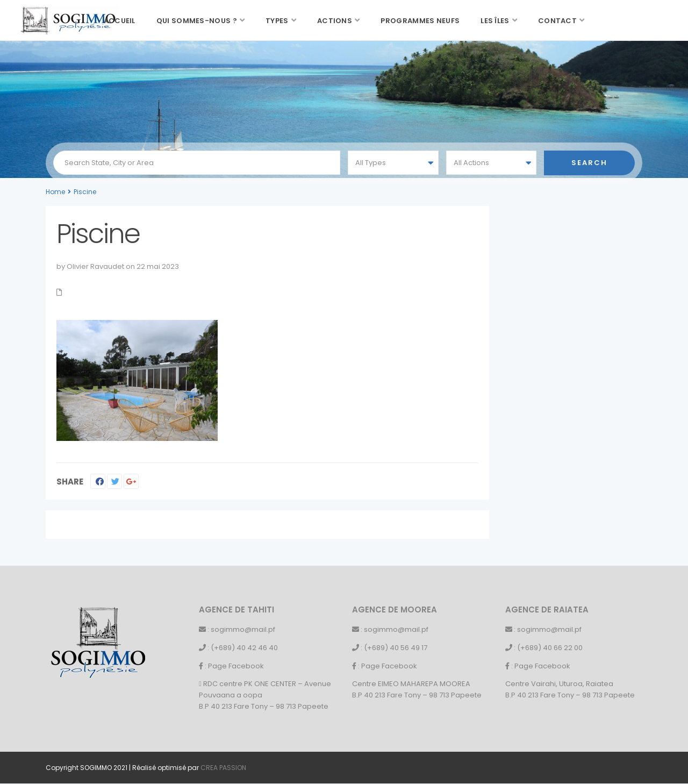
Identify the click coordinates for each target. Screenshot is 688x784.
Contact (557, 21)
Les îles (495, 21)
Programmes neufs (420, 21)
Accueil (120, 21)
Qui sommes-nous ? (197, 21)
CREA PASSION (223, 768)
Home (55, 192)
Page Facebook (236, 666)
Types (277, 21)
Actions (335, 21)
